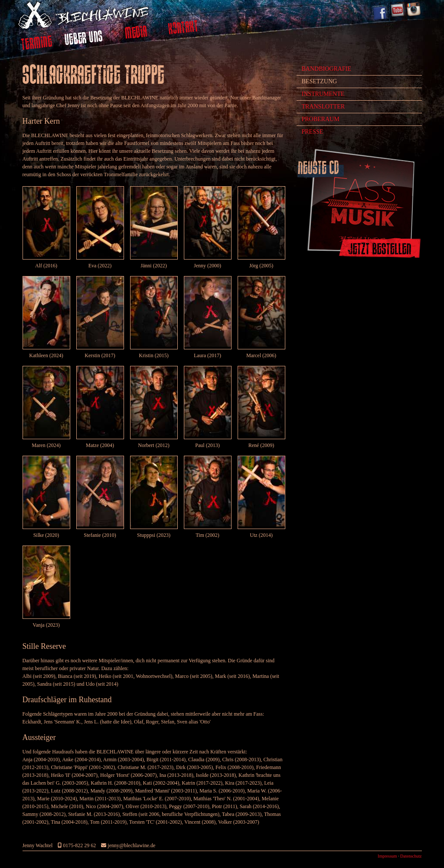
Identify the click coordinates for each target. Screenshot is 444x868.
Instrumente (323, 94)
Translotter (323, 107)
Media (136, 33)
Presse (313, 132)
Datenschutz (411, 856)
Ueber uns (84, 39)
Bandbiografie (326, 69)
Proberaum (321, 119)
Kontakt (183, 29)
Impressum (387, 856)
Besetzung (320, 81)
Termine (37, 44)
